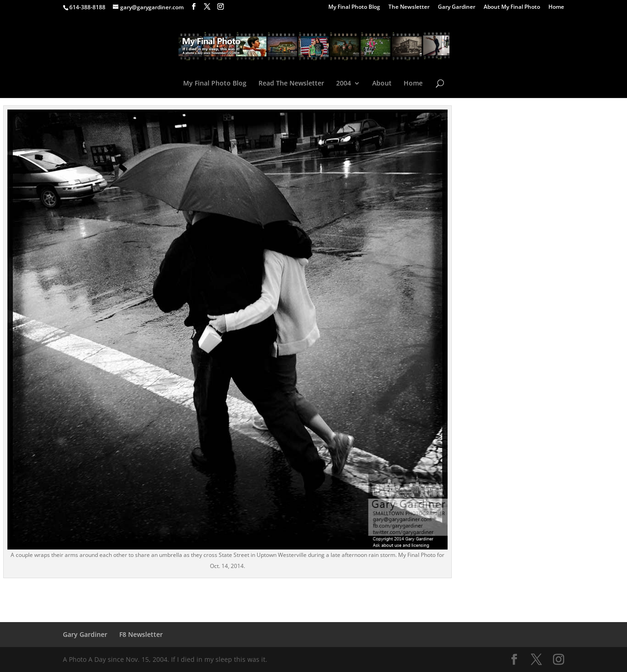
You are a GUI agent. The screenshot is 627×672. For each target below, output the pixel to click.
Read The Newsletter (291, 84)
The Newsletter (409, 7)
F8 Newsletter (141, 634)
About (382, 84)
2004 (344, 84)
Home (556, 7)
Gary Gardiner (457, 7)
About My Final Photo (512, 7)
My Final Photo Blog (354, 7)
